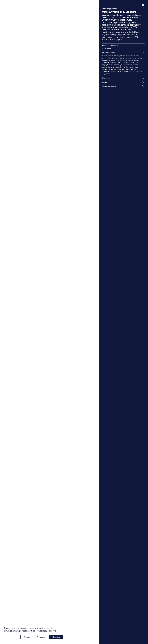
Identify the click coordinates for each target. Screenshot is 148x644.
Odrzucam (41, 637)
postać (135, 65)
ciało (128, 69)
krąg (104, 74)
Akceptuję (56, 637)
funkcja (105, 69)
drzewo (105, 58)
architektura (135, 69)
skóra (122, 60)
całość (137, 62)
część (104, 65)
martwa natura (127, 65)
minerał (131, 71)
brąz (113, 67)
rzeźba (105, 56)
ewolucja (122, 69)
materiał (140, 58)
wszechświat (113, 69)
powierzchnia (114, 60)
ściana (131, 62)
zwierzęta (138, 71)
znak (108, 74)
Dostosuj (27, 637)
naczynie (118, 67)
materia (125, 71)
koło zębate (113, 58)
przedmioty (127, 58)
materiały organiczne (110, 71)
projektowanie (128, 67)
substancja (106, 67)
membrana (129, 60)
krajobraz (117, 65)
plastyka (125, 62)
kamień (111, 56)
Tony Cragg (106, 48)
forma (136, 67)
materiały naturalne (109, 62)
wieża (120, 58)
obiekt (116, 56)
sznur (134, 58)
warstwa (105, 60)
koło (120, 71)
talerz (119, 62)
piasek (136, 56)
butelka (110, 65)
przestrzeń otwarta (126, 56)
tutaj (55, 631)
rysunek (137, 60)
